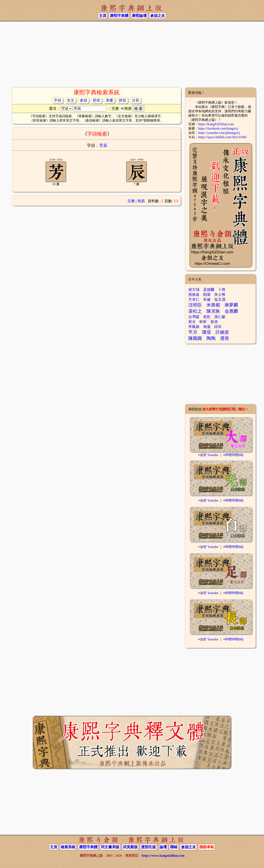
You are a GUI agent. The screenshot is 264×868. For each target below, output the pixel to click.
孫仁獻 (220, 317)
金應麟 (231, 311)
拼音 (123, 100)
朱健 (207, 299)
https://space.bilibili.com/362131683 (222, 137)
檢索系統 (68, 847)
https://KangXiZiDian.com (216, 124)
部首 (97, 100)
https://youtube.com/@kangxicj (219, 133)
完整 (131, 201)
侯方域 (194, 290)
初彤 (207, 317)
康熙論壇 (139, 16)
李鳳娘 (194, 327)
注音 (136, 100)
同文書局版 (110, 847)
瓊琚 (206, 332)
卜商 (222, 290)
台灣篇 (194, 317)
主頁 (103, 16)
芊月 (193, 332)
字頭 (58, 100)
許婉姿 (222, 332)
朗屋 (207, 295)
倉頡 (84, 100)
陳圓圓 (195, 338)
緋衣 (218, 327)
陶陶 (211, 338)
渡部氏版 (148, 847)
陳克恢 (213, 311)
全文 (71, 100)
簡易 (141, 201)
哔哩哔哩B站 (234, 455)
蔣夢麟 (231, 305)
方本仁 (194, 299)
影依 (214, 322)
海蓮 (207, 327)
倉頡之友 (158, 16)
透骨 (225, 338)
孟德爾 (209, 290)
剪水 (192, 322)
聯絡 (174, 847)
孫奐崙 (194, 295)
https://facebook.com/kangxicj (218, 128)
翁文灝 (220, 299)
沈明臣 (195, 305)
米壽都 (213, 305)
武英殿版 (130, 847)
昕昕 (203, 322)
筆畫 (110, 100)
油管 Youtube (209, 455)
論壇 (163, 847)
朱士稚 (220, 295)
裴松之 (195, 311)
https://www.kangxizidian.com (163, 856)
